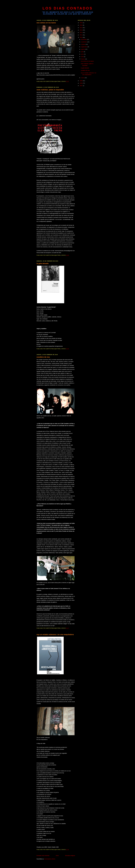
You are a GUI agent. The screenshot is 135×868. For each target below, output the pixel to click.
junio (83, 54)
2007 (81, 86)
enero (83, 78)
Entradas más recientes (43, 856)
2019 (81, 23)
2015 (81, 25)
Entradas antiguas (70, 856)
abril (82, 57)
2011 (81, 35)
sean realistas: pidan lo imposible (50, 90)
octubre (83, 44)
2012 (81, 32)
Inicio (57, 856)
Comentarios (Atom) (50, 859)
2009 (81, 81)
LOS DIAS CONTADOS (68, 8)
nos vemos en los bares (46, 23)
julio (82, 52)
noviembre (84, 42)
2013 (81, 30)
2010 (81, 37)
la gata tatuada (43, 263)
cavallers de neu (43, 357)
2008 (81, 83)
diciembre (84, 39)
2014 (81, 28)
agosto (83, 49)
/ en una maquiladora (55, 635)
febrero (83, 59)
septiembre (84, 47)
